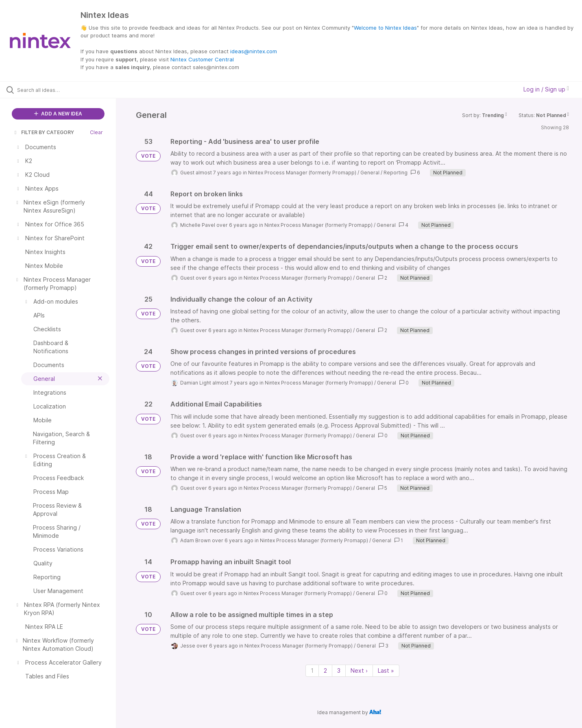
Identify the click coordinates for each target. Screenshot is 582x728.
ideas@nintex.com (254, 51)
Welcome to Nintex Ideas (385, 28)
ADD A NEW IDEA (58, 114)
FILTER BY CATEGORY (44, 132)
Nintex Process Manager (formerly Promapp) (302, 173)
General (370, 173)
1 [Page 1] (312, 670)
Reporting (396, 173)
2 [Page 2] (325, 670)
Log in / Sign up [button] (546, 89)
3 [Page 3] (339, 670)
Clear (96, 132)
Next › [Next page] (359, 670)
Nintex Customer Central (202, 59)
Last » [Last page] (386, 670)
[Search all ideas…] (68, 90)
